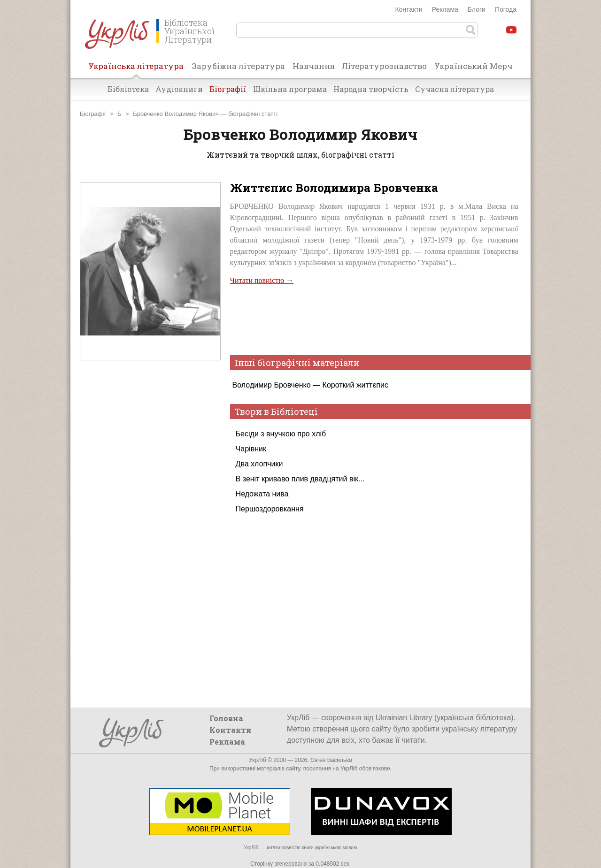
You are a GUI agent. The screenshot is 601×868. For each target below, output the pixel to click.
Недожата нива (262, 494)
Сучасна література (455, 89)
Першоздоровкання (270, 509)
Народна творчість (371, 89)
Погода (506, 9)
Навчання (314, 66)
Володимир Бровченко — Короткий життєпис (310, 385)
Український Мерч (474, 66)
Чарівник (251, 449)
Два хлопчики (259, 464)
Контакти (408, 9)
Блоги (477, 9)
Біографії (228, 89)
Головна (226, 718)
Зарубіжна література (238, 66)
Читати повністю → (262, 280)
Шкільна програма (290, 89)
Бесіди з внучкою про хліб (281, 434)
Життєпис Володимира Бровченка (334, 188)
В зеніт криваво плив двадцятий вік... (300, 479)
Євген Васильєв (331, 760)
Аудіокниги (179, 89)
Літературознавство (384, 66)
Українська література (136, 69)
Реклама (445, 9)
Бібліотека (128, 89)
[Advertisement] (150, 548)
